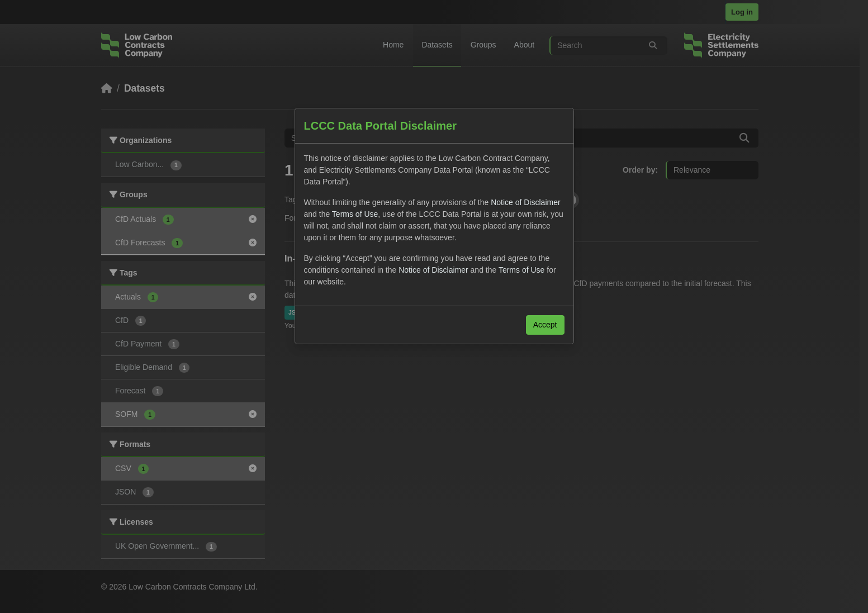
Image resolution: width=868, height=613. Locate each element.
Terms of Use (355, 214)
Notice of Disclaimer (525, 202)
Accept (545, 325)
